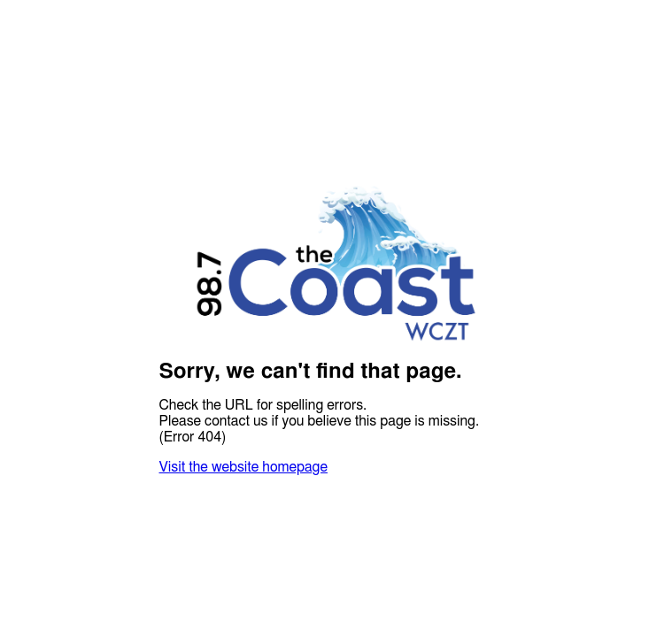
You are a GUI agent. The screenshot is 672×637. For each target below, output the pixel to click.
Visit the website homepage (243, 467)
